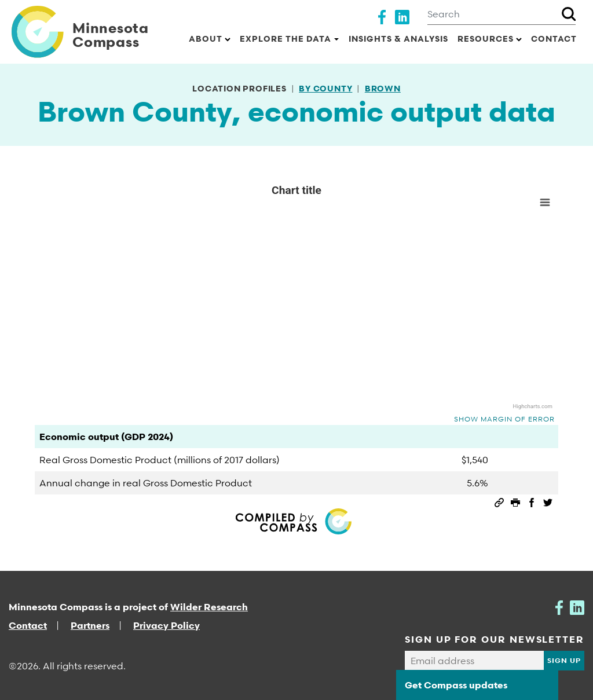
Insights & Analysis (398, 39)
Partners (90, 625)
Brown (383, 88)
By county (325, 88)
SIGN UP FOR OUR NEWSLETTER (495, 639)
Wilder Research (209, 607)
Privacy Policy (166, 625)
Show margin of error (504, 419)
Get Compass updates (456, 685)
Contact (554, 39)
